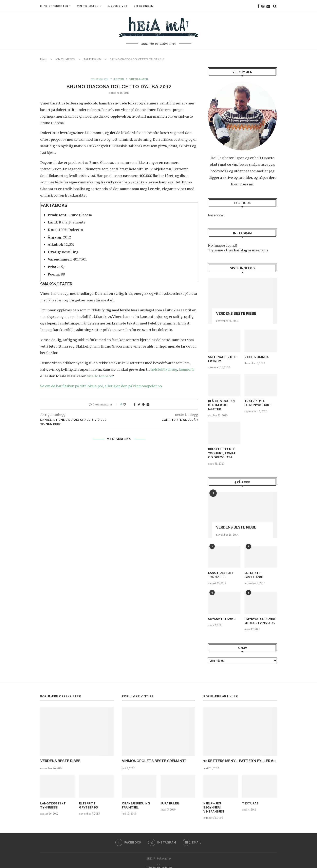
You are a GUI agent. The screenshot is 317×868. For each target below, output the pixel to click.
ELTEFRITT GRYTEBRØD (254, 570)
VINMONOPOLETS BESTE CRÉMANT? (154, 755)
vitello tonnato (100, 376)
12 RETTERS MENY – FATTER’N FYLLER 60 (239, 755)
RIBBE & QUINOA (256, 357)
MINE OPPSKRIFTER (54, 6)
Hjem (44, 59)
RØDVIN (119, 79)
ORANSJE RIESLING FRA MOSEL (139, 800)
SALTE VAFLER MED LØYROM (222, 359)
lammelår (187, 369)
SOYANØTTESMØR (221, 614)
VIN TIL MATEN (88, 6)
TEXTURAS (250, 798)
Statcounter (10, 866)
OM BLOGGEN (143, 6)
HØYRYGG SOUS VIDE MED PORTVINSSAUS (259, 616)
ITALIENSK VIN (92, 59)
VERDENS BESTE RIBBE (236, 313)
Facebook (216, 215)
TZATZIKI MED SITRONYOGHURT (257, 403)
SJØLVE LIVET (117, 6)
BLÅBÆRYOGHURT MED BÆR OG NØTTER (224, 403)
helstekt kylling (164, 369)
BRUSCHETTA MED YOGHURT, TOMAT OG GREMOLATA (224, 448)
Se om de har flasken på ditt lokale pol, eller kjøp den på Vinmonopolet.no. (101, 386)
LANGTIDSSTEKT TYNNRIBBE (220, 570)
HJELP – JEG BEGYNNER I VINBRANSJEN (220, 800)
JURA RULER (170, 798)
